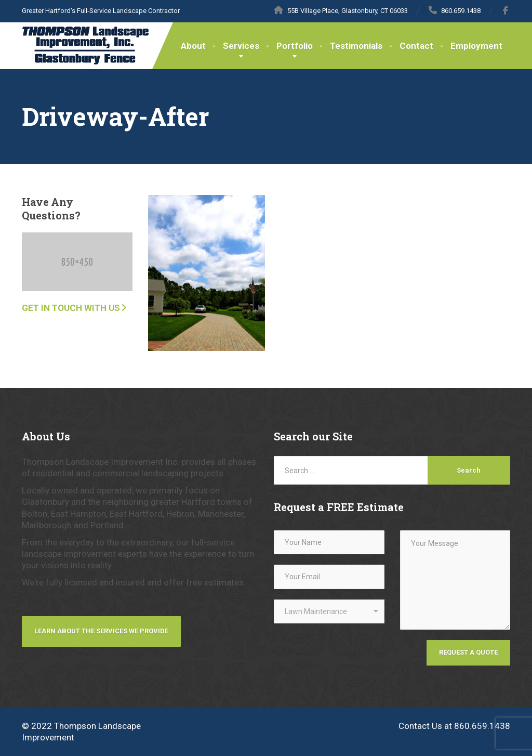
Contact (416, 46)
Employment (476, 46)
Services (241, 46)
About (193, 46)
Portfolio (295, 46)
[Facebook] (506, 10)
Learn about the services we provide (101, 631)
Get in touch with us (71, 308)
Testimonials (356, 46)
